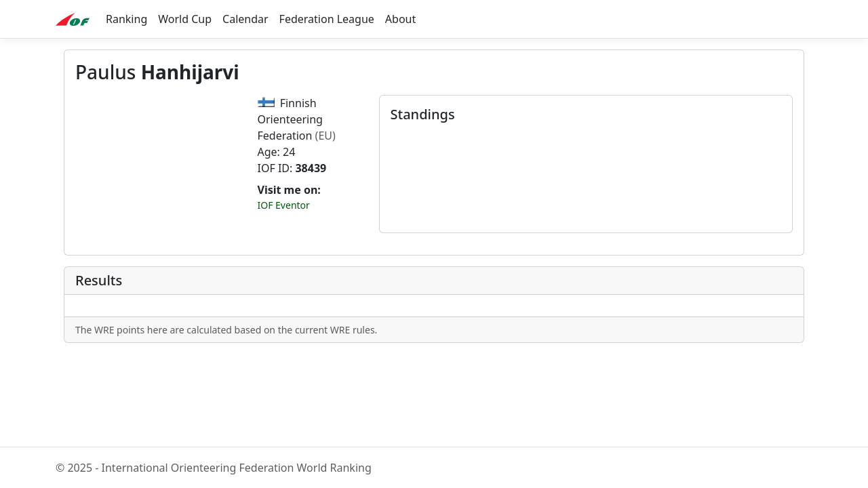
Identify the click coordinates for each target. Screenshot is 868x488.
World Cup (185, 19)
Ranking (126, 19)
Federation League (327, 19)
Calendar (245, 19)
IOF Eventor (284, 205)
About (400, 19)
